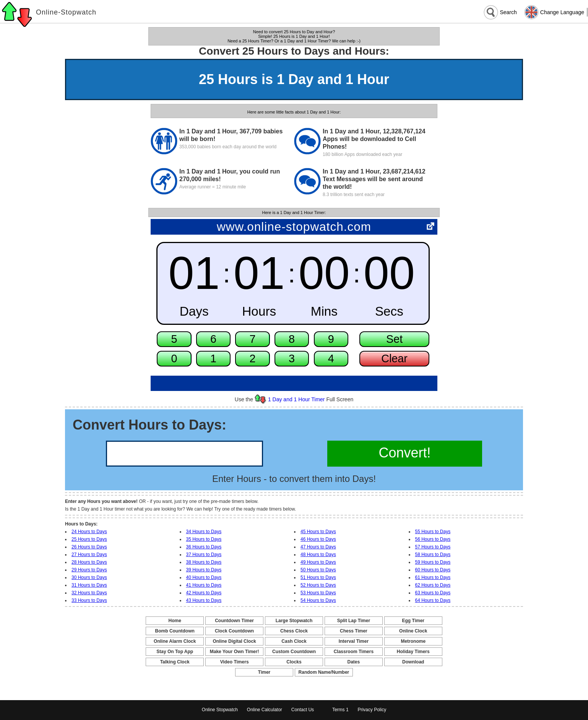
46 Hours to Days (318, 539)
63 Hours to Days (433, 593)
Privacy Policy (372, 710)
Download (413, 662)
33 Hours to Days (89, 600)
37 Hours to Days (204, 555)
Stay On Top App (175, 652)
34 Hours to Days (204, 532)
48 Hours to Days (318, 555)
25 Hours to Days (89, 539)
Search (508, 12)
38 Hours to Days (204, 562)
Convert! (404, 453)
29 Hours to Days (89, 570)
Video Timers (235, 662)
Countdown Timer (234, 621)
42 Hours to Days (204, 593)
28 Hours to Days (89, 562)
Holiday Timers (413, 652)
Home (175, 621)
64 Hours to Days (433, 600)
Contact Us (303, 710)
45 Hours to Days (318, 532)
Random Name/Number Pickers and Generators (324, 673)
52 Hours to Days (318, 585)
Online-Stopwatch (66, 12)
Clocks (294, 662)
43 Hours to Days (204, 600)
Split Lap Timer (354, 621)
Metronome (413, 641)
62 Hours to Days (433, 585)
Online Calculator (265, 710)
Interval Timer (354, 641)
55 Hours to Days (433, 532)
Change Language (562, 12)
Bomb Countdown (175, 631)
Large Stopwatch (294, 621)
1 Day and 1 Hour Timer (296, 399)
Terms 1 (340, 710)
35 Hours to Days (204, 539)
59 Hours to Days (433, 562)
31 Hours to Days (89, 585)
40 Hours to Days (204, 577)
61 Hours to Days (433, 577)
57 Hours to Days (433, 547)
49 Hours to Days (318, 562)
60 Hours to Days (433, 570)
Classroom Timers (354, 652)
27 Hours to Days (89, 555)
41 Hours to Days (204, 585)
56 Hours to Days (433, 539)
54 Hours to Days (318, 600)
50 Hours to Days (318, 570)
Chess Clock (294, 631)
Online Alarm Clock (175, 641)
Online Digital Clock (234, 641)
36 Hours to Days (204, 547)
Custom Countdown (294, 652)
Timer (264, 672)
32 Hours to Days (89, 593)
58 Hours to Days (433, 555)
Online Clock (413, 631)
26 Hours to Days (89, 547)
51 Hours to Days (318, 577)
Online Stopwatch (220, 710)
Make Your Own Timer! (235, 652)
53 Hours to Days (318, 593)
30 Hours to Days (89, 577)
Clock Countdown (234, 631)
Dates (354, 662)
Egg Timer (413, 621)
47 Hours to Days (318, 547)
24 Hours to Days (89, 532)
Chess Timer (354, 631)
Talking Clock (175, 662)
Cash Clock (294, 641)
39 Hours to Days (204, 570)
